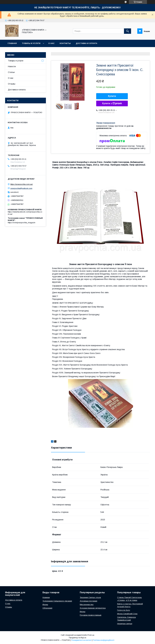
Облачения (47, 608)
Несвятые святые (125, 624)
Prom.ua (91, 635)
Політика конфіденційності (104, 640)
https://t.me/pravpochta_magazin (22, 223)
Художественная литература (93, 608)
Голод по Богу (124, 610)
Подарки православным (91, 615)
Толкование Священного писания (57, 601)
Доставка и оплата (86, 43)
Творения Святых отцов (90, 597)
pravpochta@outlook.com (21, 188)
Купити (112, 96)
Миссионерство (87, 604)
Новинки (46, 597)
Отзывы (12, 84)
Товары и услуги (31, 43)
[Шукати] (128, 31)
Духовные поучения (88, 601)
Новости (12, 66)
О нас (51, 43)
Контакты (65, 43)
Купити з (112, 103)
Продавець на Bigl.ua (77, 638)
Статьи (11, 72)
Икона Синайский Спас (127, 614)
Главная (12, 43)
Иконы (45, 604)
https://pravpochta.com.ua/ (22, 184)
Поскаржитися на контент (81, 640)
